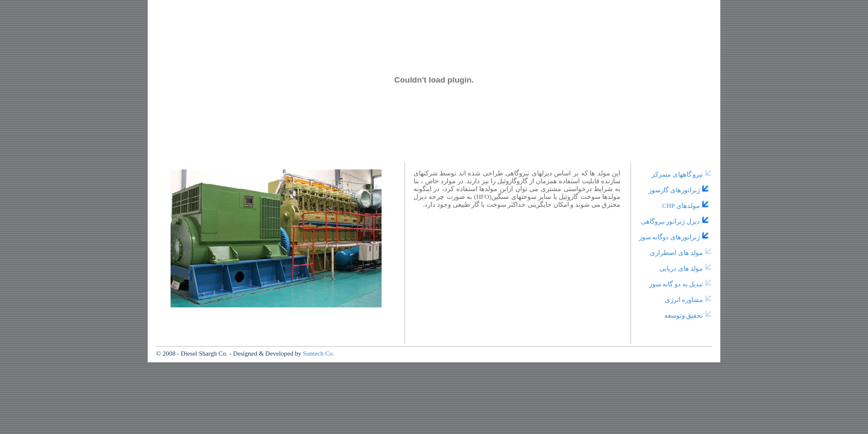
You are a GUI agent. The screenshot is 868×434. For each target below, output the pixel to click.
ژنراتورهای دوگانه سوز (669, 237)
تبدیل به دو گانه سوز (676, 284)
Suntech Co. (318, 354)
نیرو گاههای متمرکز (677, 175)
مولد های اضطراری (676, 253)
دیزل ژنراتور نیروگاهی (670, 222)
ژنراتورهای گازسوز (674, 190)
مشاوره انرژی (684, 300)
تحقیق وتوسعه (684, 316)
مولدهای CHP (681, 206)
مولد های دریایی (681, 269)
